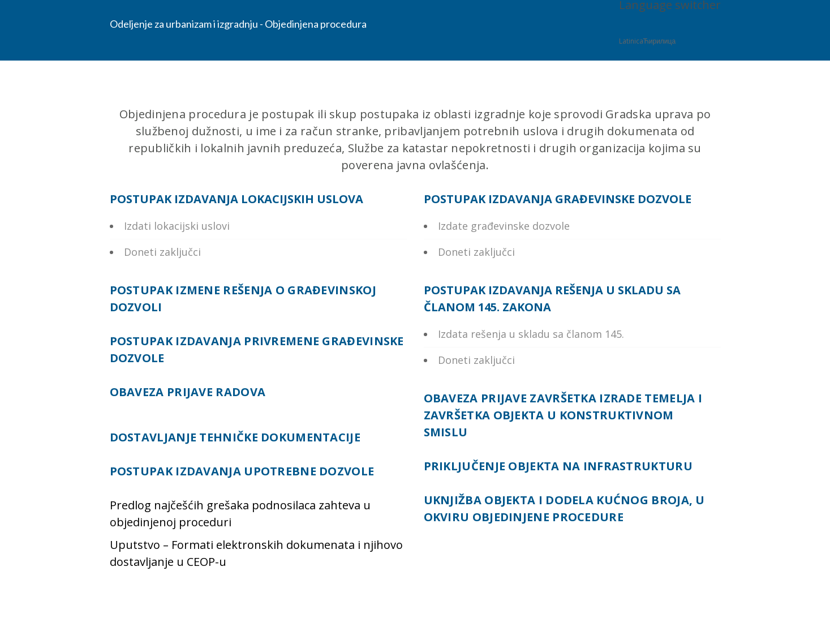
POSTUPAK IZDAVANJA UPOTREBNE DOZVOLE (242, 471)
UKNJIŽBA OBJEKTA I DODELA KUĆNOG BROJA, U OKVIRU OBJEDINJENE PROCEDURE (564, 508)
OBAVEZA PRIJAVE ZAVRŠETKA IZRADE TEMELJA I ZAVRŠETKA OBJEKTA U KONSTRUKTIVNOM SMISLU (563, 415)
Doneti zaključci (162, 252)
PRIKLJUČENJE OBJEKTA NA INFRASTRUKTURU (558, 466)
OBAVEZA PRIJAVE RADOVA (188, 392)
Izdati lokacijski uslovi (177, 226)
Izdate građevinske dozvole (504, 226)
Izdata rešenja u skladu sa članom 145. (531, 334)
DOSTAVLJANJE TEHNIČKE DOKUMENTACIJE (235, 437)
